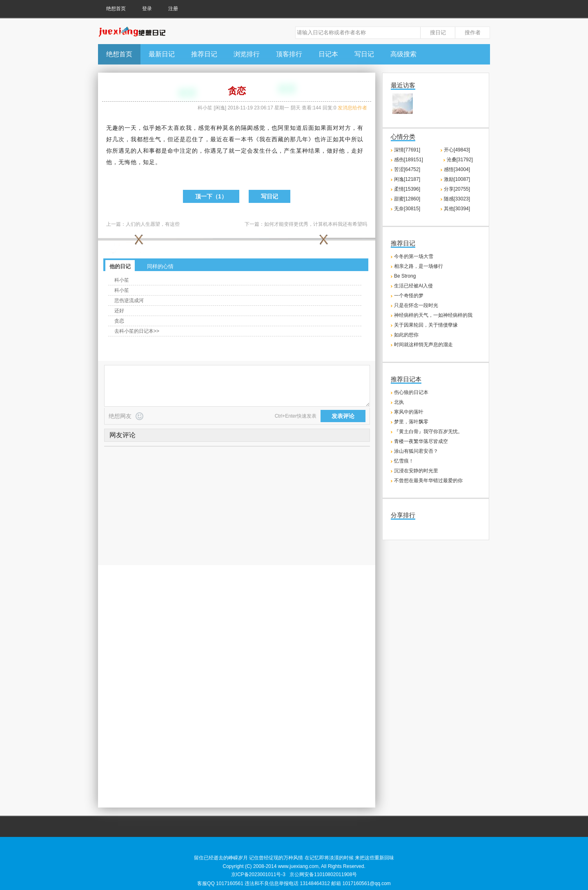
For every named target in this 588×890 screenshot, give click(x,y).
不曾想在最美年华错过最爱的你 (428, 481)
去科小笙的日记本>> (137, 331)
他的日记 (120, 266)
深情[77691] (407, 150)
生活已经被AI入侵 (413, 286)
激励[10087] (457, 179)
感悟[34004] (457, 169)
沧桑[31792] (460, 160)
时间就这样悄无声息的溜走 (423, 345)
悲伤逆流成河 (129, 300)
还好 (119, 311)
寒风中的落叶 (409, 412)
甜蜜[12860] (407, 199)
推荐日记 (204, 54)
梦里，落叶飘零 (411, 422)
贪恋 (119, 321)
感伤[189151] (409, 160)
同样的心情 (160, 266)
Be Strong (405, 276)
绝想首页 (116, 9)
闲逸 (220, 108)
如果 (321, 128)
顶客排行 (289, 54)
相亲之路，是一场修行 (419, 266)
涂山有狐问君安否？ (416, 451)
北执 (399, 402)
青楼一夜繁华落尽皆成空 (421, 441)
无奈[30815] (407, 209)
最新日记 (162, 54)
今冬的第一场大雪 (414, 256)
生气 (155, 139)
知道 (296, 128)
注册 (173, 9)
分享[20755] (457, 189)
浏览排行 (247, 54)
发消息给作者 (352, 108)
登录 (147, 9)
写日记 (364, 54)
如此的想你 (406, 335)
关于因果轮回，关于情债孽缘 (426, 325)
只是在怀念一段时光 (416, 305)
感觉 (204, 128)
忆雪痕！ (404, 461)
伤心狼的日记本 (411, 392)
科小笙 (205, 108)
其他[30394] (457, 209)
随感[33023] (457, 199)
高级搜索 (403, 54)
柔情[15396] (407, 189)
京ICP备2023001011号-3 (258, 874)
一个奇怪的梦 (409, 296)
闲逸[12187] (407, 179)
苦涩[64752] (407, 169)
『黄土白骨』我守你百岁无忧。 (428, 432)
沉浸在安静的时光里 (416, 471)
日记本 (328, 54)
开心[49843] (457, 150)
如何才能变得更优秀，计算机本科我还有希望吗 (316, 224)
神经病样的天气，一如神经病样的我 (433, 315)
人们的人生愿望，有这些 (153, 224)
